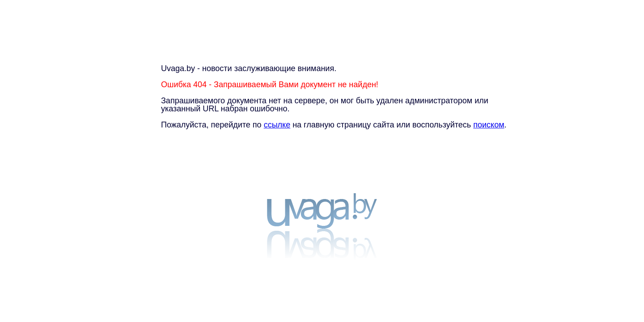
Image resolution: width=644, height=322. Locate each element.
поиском (489, 125)
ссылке (277, 125)
